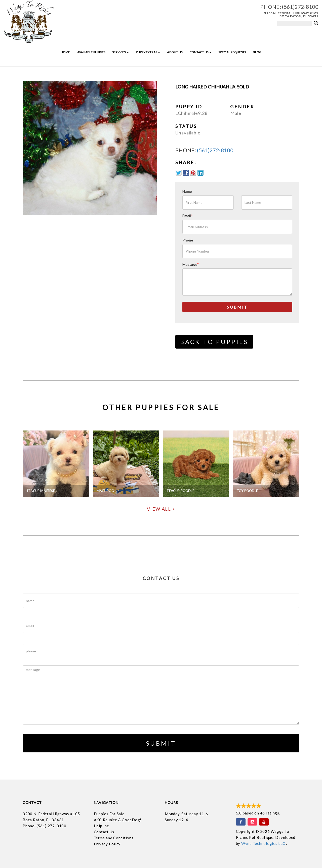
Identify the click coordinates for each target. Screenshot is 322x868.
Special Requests (232, 52)
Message (191, 264)
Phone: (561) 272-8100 (45, 826)
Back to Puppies (214, 342)
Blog (257, 52)
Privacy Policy (107, 844)
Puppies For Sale (109, 814)
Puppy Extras (148, 52)
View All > (161, 509)
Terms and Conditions (114, 838)
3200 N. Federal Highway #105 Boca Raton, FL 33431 (291, 15)
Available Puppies (91, 52)
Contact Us (200, 52)
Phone (188, 240)
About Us (175, 52)
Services (120, 52)
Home (65, 52)
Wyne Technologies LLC (264, 843)
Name (187, 191)
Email (188, 216)
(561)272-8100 (300, 7)
